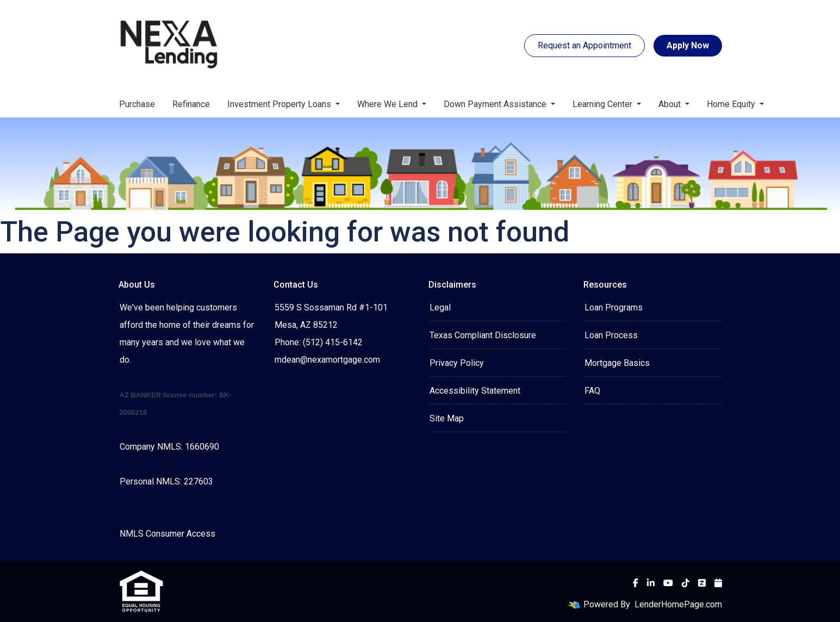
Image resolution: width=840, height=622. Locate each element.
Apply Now (688, 45)
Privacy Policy (457, 363)
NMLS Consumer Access (167, 534)
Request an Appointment (584, 45)
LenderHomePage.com (678, 604)
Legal (440, 307)
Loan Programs (614, 307)
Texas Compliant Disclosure (483, 335)
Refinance (191, 104)
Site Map (447, 418)
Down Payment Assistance (496, 104)
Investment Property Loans (280, 104)
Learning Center (603, 104)
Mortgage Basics (617, 363)
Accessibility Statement (475, 391)
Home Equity (732, 104)
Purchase (137, 104)
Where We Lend (388, 104)
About (671, 104)
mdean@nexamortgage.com (327, 360)
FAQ (592, 391)
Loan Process (611, 335)
